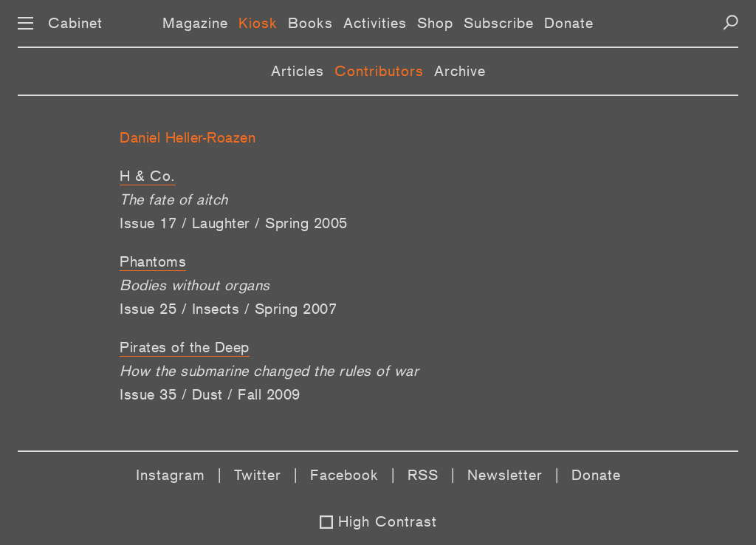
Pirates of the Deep (185, 347)
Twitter (258, 475)
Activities (375, 23)
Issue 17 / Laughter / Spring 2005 (234, 223)
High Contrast (388, 521)
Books (310, 23)
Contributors (379, 71)
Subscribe (499, 23)
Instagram (171, 475)
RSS (423, 475)
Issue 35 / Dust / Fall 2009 (210, 394)
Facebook (344, 475)
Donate (569, 23)
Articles (298, 71)
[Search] (731, 23)
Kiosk (258, 23)
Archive (460, 71)
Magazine (195, 23)
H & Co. (148, 176)
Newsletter (505, 475)
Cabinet (75, 23)
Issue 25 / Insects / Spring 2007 (228, 309)
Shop (435, 23)
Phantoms (153, 261)
